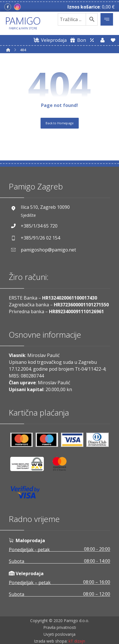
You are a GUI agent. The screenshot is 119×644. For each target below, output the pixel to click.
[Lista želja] (113, 40)
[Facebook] (8, 7)
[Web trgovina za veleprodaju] (49, 40)
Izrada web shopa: (51, 641)
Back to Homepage (59, 123)
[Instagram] (17, 7)
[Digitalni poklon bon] (77, 40)
